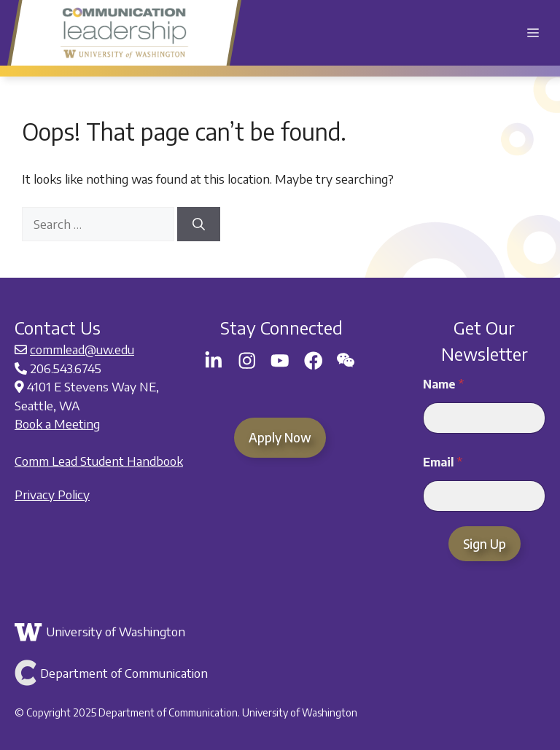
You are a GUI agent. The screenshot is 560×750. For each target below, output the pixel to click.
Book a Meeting (57, 423)
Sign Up (485, 544)
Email (443, 462)
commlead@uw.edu (82, 349)
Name (443, 384)
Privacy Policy (52, 494)
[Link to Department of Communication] (278, 673)
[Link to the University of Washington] (278, 632)
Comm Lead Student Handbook (99, 461)
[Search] (199, 224)
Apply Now (280, 437)
